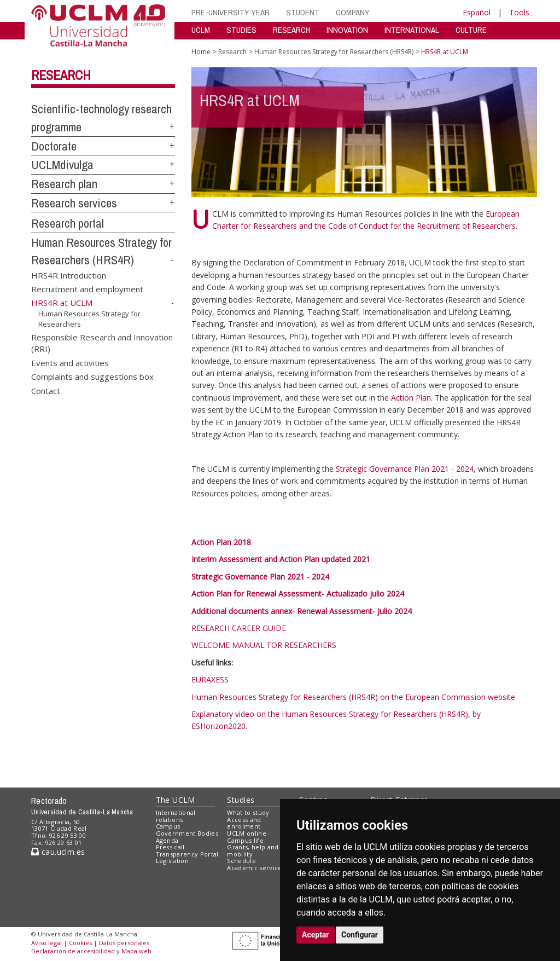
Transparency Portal (187, 854)
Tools (519, 12)
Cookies (80, 943)
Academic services (256, 868)
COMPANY (353, 12)
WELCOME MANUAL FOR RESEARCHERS (264, 645)
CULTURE (471, 30)
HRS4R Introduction (69, 275)
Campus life (245, 840)
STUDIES (241, 30)
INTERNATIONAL (412, 30)
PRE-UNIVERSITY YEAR (231, 12)
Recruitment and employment (87, 289)
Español (477, 12)
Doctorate (54, 146)
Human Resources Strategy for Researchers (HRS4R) (334, 52)
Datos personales (124, 943)
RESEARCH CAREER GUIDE (239, 628)
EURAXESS (210, 679)
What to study (248, 812)
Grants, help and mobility (253, 850)
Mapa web (136, 951)
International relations (176, 816)
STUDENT (303, 12)
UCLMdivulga (62, 165)
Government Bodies (187, 833)
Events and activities (70, 362)
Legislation (173, 861)
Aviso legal (46, 943)
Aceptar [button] (316, 935)
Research (61, 75)
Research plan (64, 184)
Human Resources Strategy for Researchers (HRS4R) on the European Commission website (353, 697)
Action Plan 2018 (221, 542)
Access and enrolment (244, 823)
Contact (46, 390)
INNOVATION (347, 30)
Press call (170, 847)
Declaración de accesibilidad (73, 951)
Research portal (68, 223)
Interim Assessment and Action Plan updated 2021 (281, 559)
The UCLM (176, 800)
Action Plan (411, 398)
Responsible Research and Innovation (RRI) (102, 342)
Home (201, 52)
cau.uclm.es (58, 852)
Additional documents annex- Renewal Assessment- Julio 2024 (302, 611)
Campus (168, 826)
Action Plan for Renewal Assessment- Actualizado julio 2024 (298, 594)
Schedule (241, 861)
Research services (74, 203)
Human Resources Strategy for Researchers (89, 319)
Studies (241, 800)
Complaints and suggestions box (92, 377)
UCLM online (247, 833)
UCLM (201, 30)
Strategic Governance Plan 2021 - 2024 (405, 469)
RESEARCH (291, 30)
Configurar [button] (360, 935)
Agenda (167, 840)
